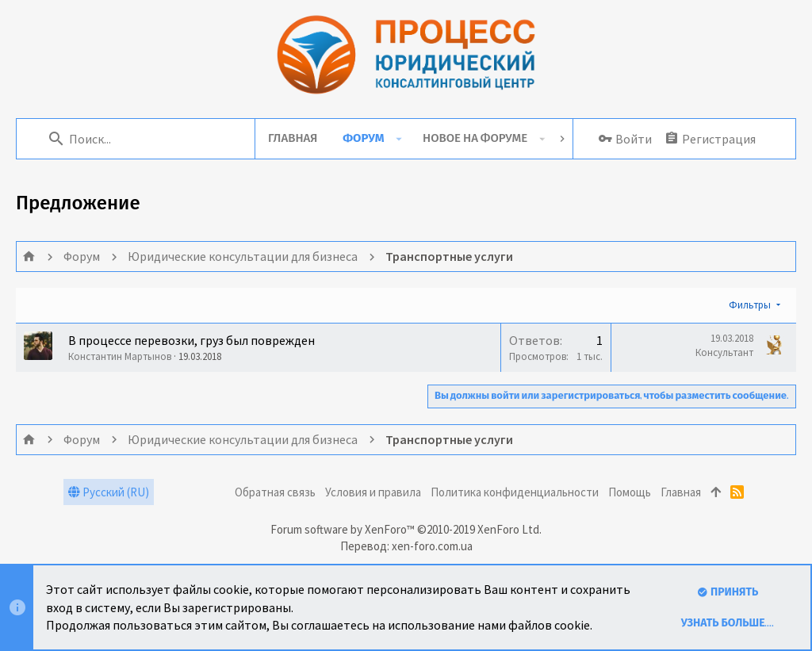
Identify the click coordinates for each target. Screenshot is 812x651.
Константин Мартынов (120, 356)
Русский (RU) (109, 492)
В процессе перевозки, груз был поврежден (192, 340)
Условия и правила (373, 492)
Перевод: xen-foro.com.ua (406, 546)
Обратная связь (275, 492)
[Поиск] (144, 139)
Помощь (630, 492)
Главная (681, 492)
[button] (398, 139)
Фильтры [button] (750, 305)
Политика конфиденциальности (515, 492)
